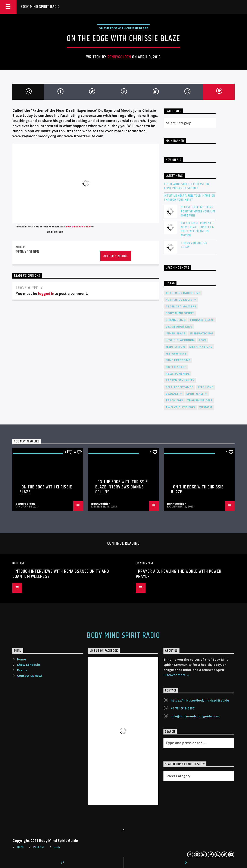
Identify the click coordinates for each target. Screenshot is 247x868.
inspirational (202, 333)
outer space (176, 367)
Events (22, 670)
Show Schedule (29, 665)
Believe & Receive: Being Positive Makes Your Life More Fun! (198, 211)
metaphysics (176, 354)
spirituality (197, 394)
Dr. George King (179, 327)
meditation (175, 347)
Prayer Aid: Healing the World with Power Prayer (179, 574)
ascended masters (181, 306)
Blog (57, 847)
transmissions (200, 400)
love (203, 340)
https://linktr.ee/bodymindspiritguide (200, 700)
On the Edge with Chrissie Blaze (46, 490)
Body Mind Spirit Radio (40, 7)
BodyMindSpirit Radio (78, 227)
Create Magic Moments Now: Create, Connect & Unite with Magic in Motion (197, 229)
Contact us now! (30, 676)
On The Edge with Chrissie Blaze (123, 28)
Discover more (176, 675)
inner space (176, 333)
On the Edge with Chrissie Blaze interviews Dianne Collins (122, 487)
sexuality (174, 394)
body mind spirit (180, 313)
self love (205, 387)
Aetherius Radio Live (183, 293)
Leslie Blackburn (180, 340)
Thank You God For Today (194, 245)
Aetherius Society (181, 300)
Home (22, 659)
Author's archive (116, 256)
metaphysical (201, 347)
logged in (46, 294)
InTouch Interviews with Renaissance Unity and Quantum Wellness (61, 574)
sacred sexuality (180, 380)
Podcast (39, 847)
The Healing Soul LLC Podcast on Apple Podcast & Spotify (187, 186)
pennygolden (119, 57)
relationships (178, 374)
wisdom (206, 407)
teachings (174, 400)
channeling (176, 320)
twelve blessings (180, 407)
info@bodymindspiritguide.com (195, 716)
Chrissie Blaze (202, 320)
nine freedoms (178, 360)
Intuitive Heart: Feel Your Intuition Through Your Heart (189, 198)
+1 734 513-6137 (183, 708)
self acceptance (179, 387)
